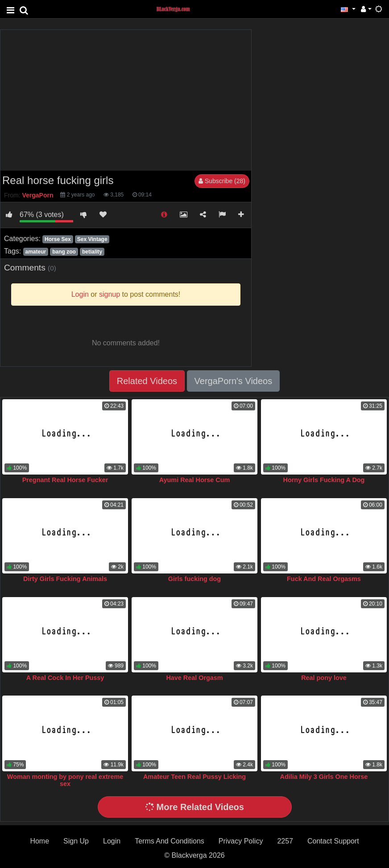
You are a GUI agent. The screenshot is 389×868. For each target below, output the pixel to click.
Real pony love (324, 678)
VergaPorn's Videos (234, 381)
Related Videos (147, 381)
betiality (92, 252)
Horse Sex (58, 239)
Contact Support (333, 841)
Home (39, 841)
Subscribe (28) (222, 181)
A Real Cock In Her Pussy (65, 678)
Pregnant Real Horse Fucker (65, 480)
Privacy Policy (241, 841)
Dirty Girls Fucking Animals (65, 579)
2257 (285, 841)
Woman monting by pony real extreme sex (65, 780)
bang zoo (64, 252)
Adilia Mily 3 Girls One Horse (324, 777)
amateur (35, 252)
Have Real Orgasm (194, 678)
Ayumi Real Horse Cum (195, 480)
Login (112, 841)
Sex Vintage (92, 239)
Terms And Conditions (170, 841)
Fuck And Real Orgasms (324, 579)
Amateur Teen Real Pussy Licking (194, 777)
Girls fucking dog (194, 579)
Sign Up (76, 841)
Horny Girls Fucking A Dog (324, 480)
